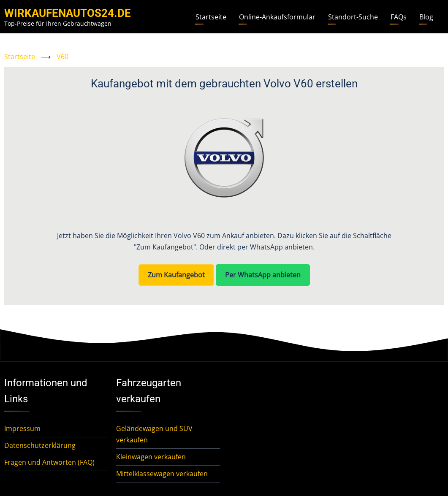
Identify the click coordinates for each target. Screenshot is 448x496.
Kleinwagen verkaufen (151, 457)
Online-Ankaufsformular (277, 17)
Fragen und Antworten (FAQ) (49, 462)
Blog (426, 17)
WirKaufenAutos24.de (68, 13)
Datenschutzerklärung (40, 445)
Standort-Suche (353, 17)
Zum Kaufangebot (176, 275)
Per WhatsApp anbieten (263, 275)
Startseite (211, 17)
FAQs (399, 17)
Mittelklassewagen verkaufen (162, 474)
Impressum (22, 428)
